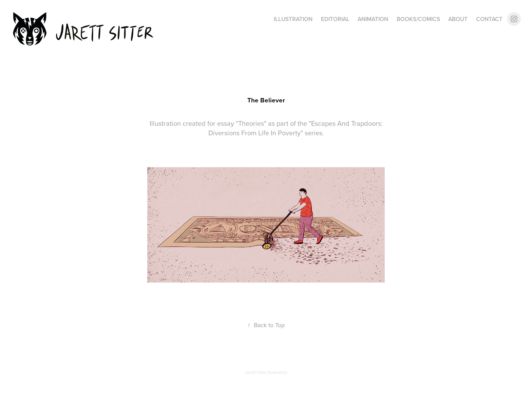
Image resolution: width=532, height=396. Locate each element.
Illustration (293, 19)
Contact (489, 19)
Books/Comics (418, 19)
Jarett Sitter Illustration (266, 372)
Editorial (335, 19)
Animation (373, 19)
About (458, 19)
